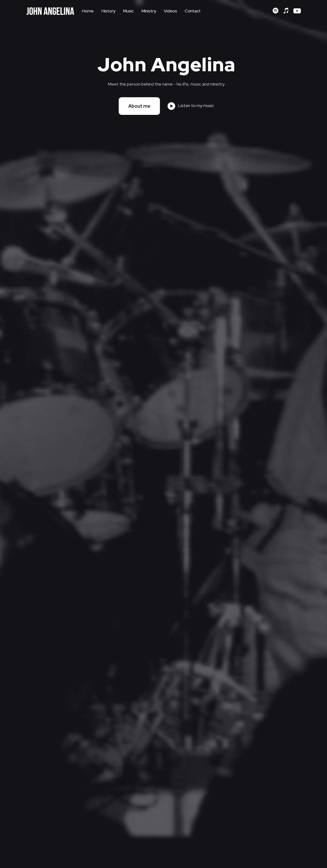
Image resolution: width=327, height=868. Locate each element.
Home (88, 11)
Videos (170, 11)
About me (139, 106)
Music (128, 11)
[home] (50, 11)
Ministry (149, 11)
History (108, 11)
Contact (193, 11)
